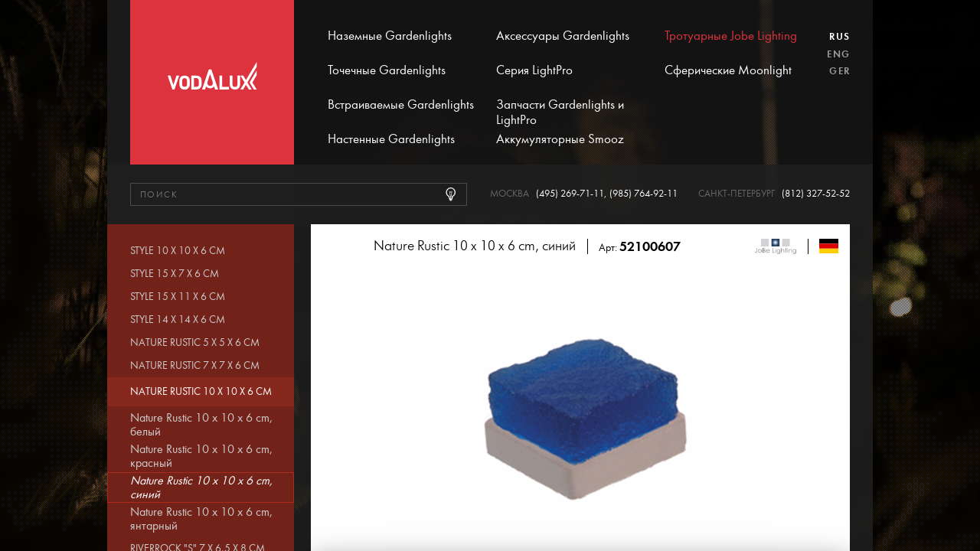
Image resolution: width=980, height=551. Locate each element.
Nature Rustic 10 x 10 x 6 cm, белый (201, 425)
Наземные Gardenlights (390, 36)
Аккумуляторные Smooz (560, 139)
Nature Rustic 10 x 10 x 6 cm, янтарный (201, 519)
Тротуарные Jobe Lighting (731, 36)
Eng (838, 54)
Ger (840, 71)
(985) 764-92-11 (644, 194)
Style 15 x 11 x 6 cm (178, 297)
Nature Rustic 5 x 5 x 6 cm (195, 343)
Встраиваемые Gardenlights (401, 105)
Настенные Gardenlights (391, 139)
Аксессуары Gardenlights (563, 36)
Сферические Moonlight (728, 70)
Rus (840, 37)
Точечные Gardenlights (387, 70)
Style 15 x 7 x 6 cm (175, 274)
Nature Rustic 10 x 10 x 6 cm (201, 392)
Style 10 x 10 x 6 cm (178, 251)
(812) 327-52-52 (816, 194)
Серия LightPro (534, 70)
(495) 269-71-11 (570, 194)
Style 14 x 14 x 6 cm (178, 320)
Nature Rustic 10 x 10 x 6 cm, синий (201, 487)
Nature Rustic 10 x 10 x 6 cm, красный (201, 456)
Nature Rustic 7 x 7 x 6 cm (195, 366)
